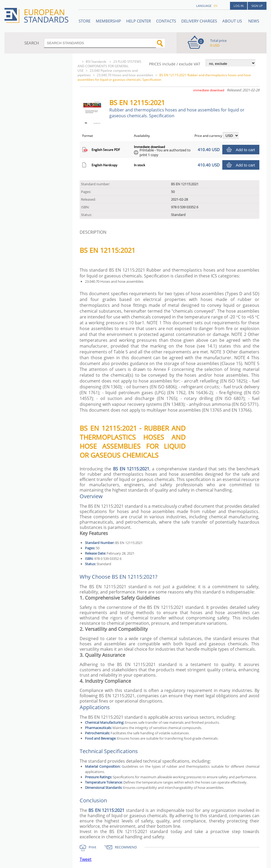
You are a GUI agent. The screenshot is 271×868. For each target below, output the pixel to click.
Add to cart (245, 150)
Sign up (257, 6)
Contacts (166, 21)
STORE (85, 21)
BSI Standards (96, 62)
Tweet (86, 859)
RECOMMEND (126, 847)
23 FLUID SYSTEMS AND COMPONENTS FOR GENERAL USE (109, 66)
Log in (239, 6)
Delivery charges (199, 21)
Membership (108, 21)
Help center (139, 21)
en (215, 6)
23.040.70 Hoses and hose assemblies (125, 75)
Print (92, 847)
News (254, 21)
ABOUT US (233, 21)
